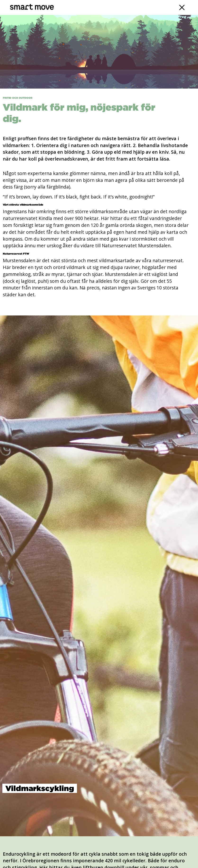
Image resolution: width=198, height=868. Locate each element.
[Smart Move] (32, 7)
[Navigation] (182, 7)
